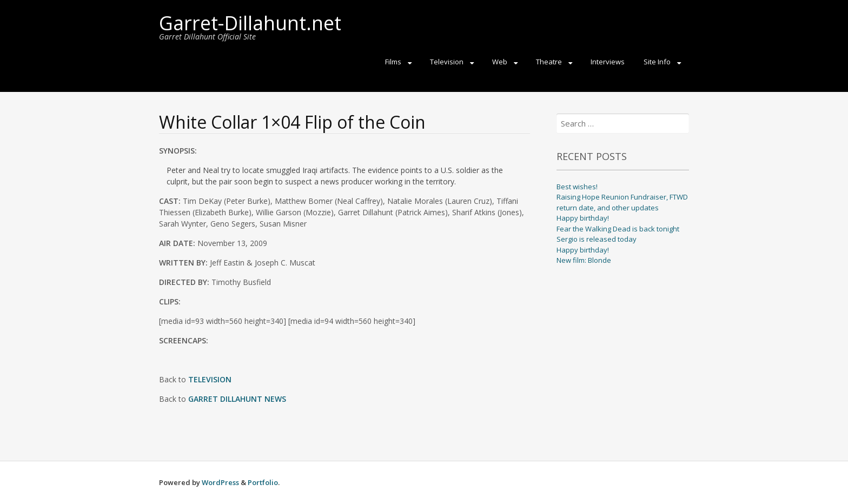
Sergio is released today (597, 239)
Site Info (657, 62)
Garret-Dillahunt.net (250, 23)
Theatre (549, 62)
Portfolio (263, 482)
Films (393, 62)
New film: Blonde (584, 260)
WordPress (220, 482)
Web (500, 62)
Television (447, 62)
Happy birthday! (583, 218)
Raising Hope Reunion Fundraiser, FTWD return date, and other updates (622, 202)
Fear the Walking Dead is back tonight (618, 229)
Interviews (608, 62)
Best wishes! (577, 187)
